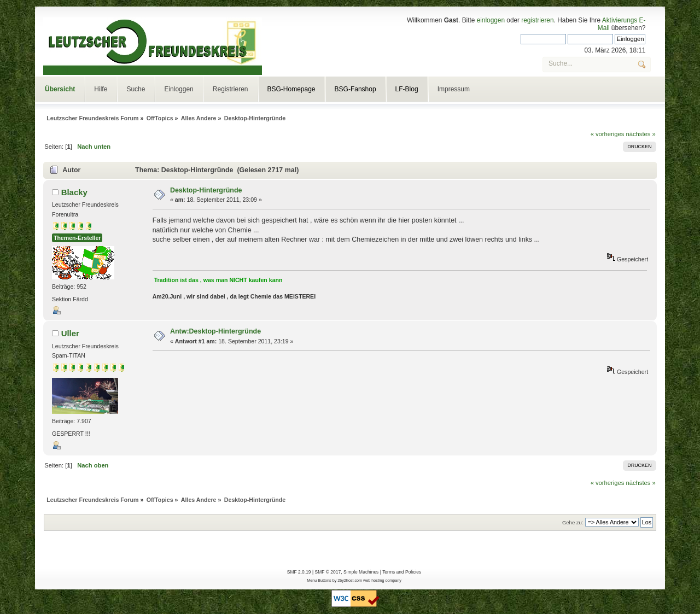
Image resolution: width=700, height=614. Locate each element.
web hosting (374, 580)
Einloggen (179, 89)
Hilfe (101, 89)
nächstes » (641, 134)
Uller (70, 333)
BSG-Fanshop (355, 89)
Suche (136, 89)
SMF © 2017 (328, 572)
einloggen (491, 20)
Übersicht (60, 89)
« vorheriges (608, 134)
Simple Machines (361, 572)
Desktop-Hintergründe (206, 190)
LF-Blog (407, 89)
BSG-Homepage (291, 89)
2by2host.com (350, 580)
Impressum (454, 89)
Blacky (74, 192)
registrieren (537, 20)
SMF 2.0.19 (299, 572)
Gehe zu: (573, 522)
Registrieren (231, 89)
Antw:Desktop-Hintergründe (215, 331)
